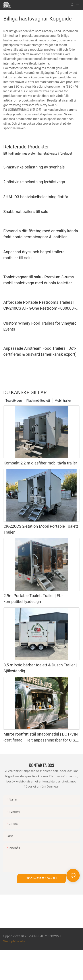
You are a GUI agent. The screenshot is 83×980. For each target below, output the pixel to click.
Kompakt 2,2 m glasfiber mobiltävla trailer (40, 463)
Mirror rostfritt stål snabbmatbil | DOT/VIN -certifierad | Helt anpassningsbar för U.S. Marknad (41, 737)
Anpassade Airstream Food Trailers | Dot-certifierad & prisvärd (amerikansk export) (40, 351)
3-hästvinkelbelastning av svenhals (34, 167)
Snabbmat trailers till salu (26, 212)
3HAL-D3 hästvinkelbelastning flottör (36, 197)
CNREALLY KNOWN (46, 936)
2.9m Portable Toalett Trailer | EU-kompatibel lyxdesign (33, 599)
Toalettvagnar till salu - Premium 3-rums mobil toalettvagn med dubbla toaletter (39, 280)
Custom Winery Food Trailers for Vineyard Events (40, 326)
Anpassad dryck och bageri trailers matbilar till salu (34, 255)
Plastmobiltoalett (38, 401)
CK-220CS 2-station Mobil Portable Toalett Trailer (41, 529)
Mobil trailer (63, 401)
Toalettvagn (14, 401)
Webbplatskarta (14, 941)
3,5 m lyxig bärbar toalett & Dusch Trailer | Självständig (40, 668)
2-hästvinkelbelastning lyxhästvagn (34, 182)
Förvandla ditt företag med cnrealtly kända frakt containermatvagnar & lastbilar (41, 234)
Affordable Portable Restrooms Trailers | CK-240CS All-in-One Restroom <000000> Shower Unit (40, 306)
